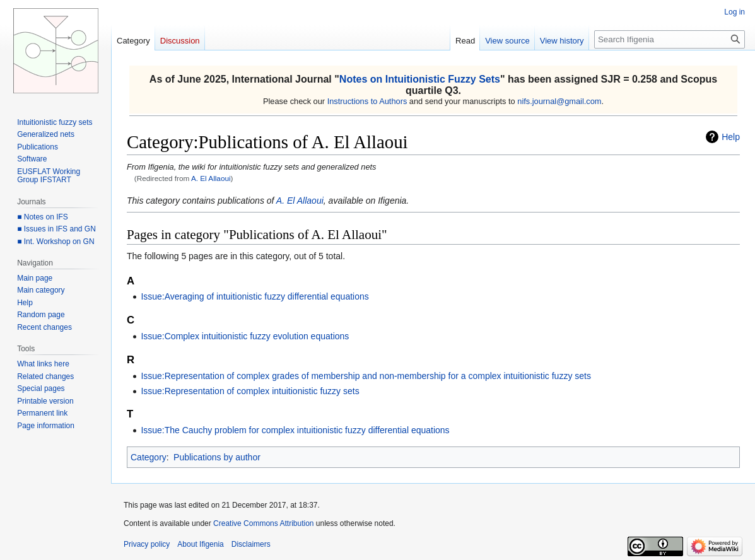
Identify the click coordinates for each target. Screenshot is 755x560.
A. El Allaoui (211, 178)
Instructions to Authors (367, 101)
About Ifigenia (200, 544)
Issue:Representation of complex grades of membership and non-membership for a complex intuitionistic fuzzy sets (366, 376)
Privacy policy (147, 544)
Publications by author (217, 457)
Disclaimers (251, 544)
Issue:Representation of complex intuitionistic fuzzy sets (250, 391)
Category (149, 457)
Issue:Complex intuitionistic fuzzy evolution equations (245, 336)
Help (731, 137)
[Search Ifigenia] (670, 39)
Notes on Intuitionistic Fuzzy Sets (420, 79)
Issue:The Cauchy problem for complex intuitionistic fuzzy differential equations (295, 430)
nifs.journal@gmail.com (559, 101)
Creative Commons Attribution (263, 523)
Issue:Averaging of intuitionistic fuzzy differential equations (255, 296)
